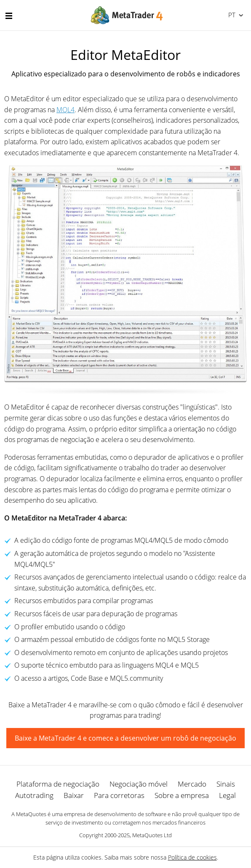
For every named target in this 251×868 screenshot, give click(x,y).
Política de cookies (192, 857)
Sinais (226, 784)
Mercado (192, 784)
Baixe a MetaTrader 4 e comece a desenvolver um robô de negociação (125, 738)
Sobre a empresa (182, 795)
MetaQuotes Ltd (152, 835)
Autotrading (34, 795)
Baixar (74, 795)
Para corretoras (119, 795)
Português (231, 15)
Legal (227, 795)
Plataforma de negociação (58, 784)
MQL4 (65, 110)
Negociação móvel (139, 784)
